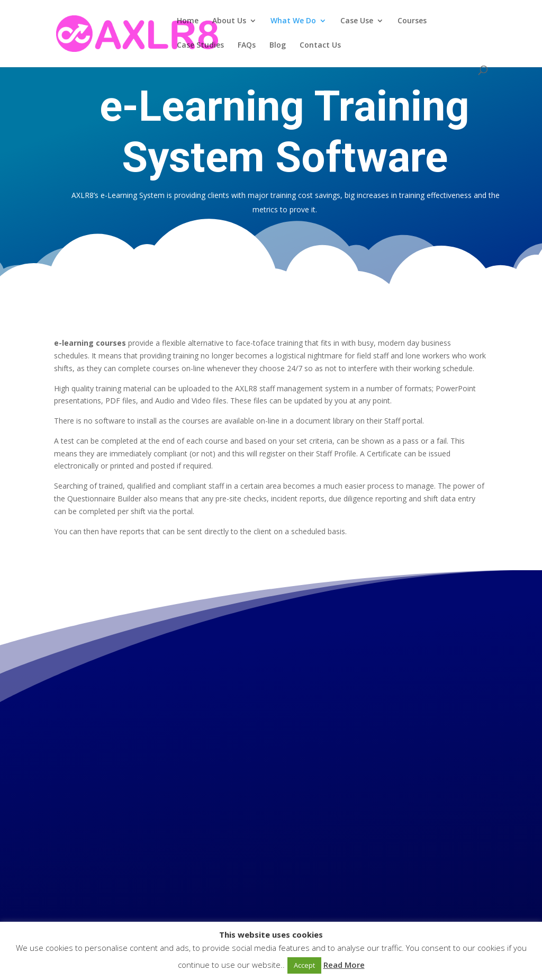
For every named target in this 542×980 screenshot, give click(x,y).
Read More (344, 965)
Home (188, 21)
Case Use (357, 21)
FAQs (247, 46)
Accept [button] (304, 965)
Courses (412, 21)
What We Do (293, 21)
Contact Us (320, 46)
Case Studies (200, 46)
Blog (278, 46)
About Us (229, 21)
